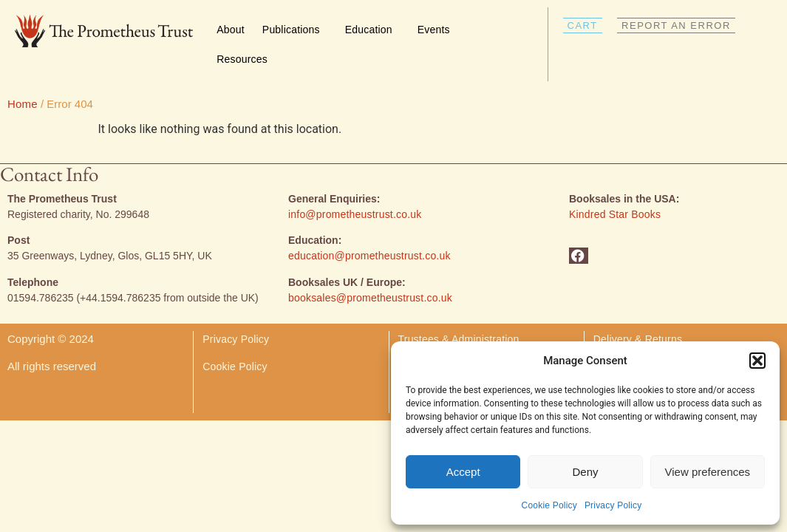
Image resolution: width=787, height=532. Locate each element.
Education (372, 30)
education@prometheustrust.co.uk (369, 229)
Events (437, 30)
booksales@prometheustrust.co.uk (370, 271)
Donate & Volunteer (444, 340)
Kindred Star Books (615, 188)
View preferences (708, 472)
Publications (295, 30)
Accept (463, 472)
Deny (585, 472)
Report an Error (630, 340)
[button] (757, 361)
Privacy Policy (613, 505)
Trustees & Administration (459, 313)
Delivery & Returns (639, 313)
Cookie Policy (549, 505)
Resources (246, 59)
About (231, 30)
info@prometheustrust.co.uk (355, 188)
